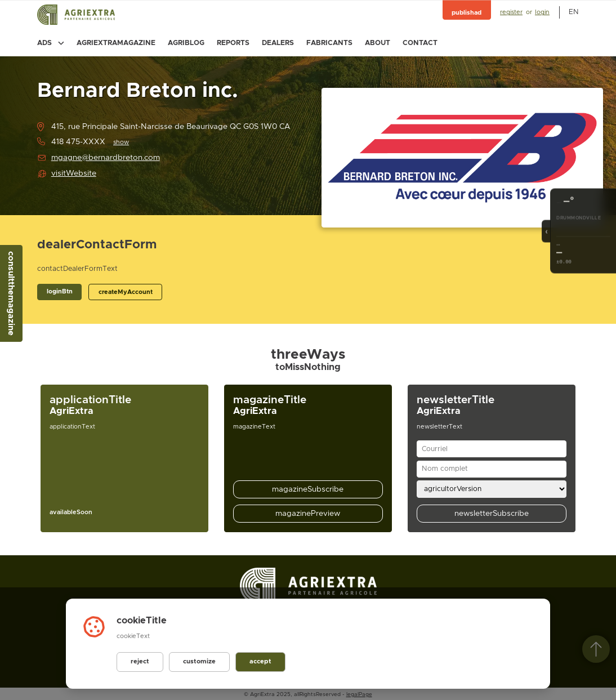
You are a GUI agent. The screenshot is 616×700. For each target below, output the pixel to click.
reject (139, 662)
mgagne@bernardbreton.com (106, 158)
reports (233, 43)
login (542, 12)
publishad (467, 13)
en (574, 12)
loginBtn (60, 291)
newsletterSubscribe (492, 514)
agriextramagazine (116, 43)
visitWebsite (74, 173)
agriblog (186, 43)
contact (420, 43)
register (511, 12)
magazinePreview (308, 514)
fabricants (329, 43)
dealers (278, 43)
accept (257, 662)
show (121, 142)
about (378, 43)
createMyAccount (126, 292)
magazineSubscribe (308, 489)
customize (198, 662)
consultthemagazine (11, 293)
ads (51, 43)
